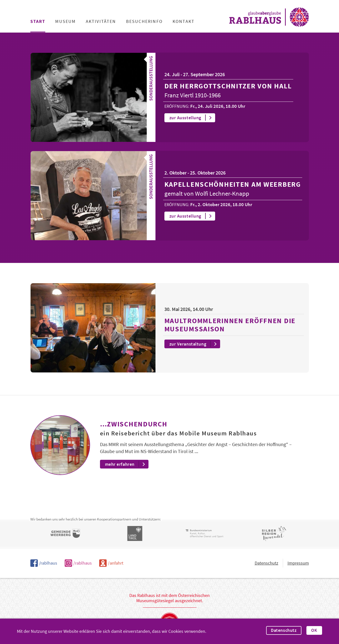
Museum (65, 21)
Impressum (298, 563)
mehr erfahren (126, 464)
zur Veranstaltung (195, 344)
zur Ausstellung (192, 118)
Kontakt (184, 21)
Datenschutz (284, 630)
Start (38, 21)
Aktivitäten (101, 21)
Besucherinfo (144, 21)
